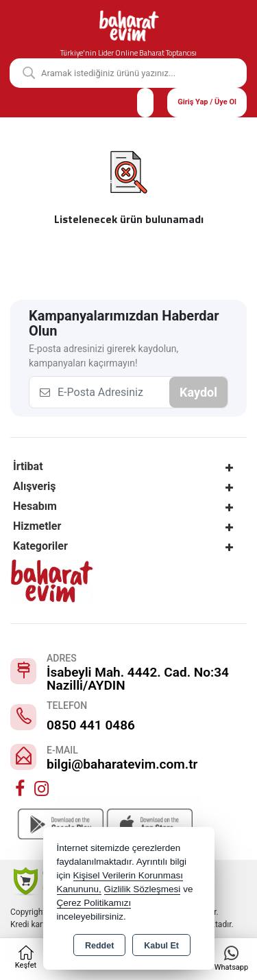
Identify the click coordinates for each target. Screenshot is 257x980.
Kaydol (198, 392)
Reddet (99, 946)
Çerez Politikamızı (94, 903)
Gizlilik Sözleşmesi (143, 889)
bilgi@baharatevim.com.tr (122, 764)
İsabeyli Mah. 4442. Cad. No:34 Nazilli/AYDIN (138, 679)
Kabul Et (161, 946)
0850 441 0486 (91, 725)
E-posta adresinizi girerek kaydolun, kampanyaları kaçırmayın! (103, 356)
